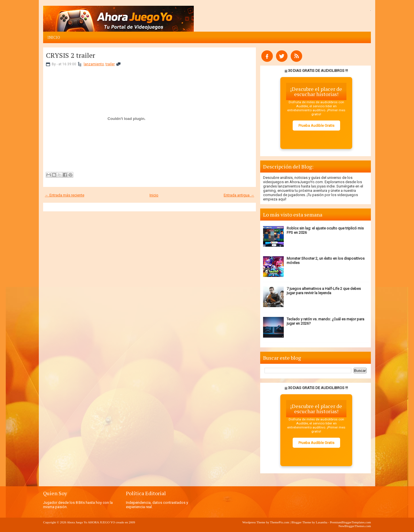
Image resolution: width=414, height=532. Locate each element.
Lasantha (322, 522)
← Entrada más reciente (65, 195)
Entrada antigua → (239, 195)
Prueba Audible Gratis (316, 126)
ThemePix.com (280, 522)
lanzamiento (94, 64)
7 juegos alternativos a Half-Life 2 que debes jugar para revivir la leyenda (324, 291)
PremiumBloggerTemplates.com (350, 522)
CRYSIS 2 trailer (71, 55)
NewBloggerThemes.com (355, 526)
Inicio (54, 37)
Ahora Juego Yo (77, 522)
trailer (110, 64)
